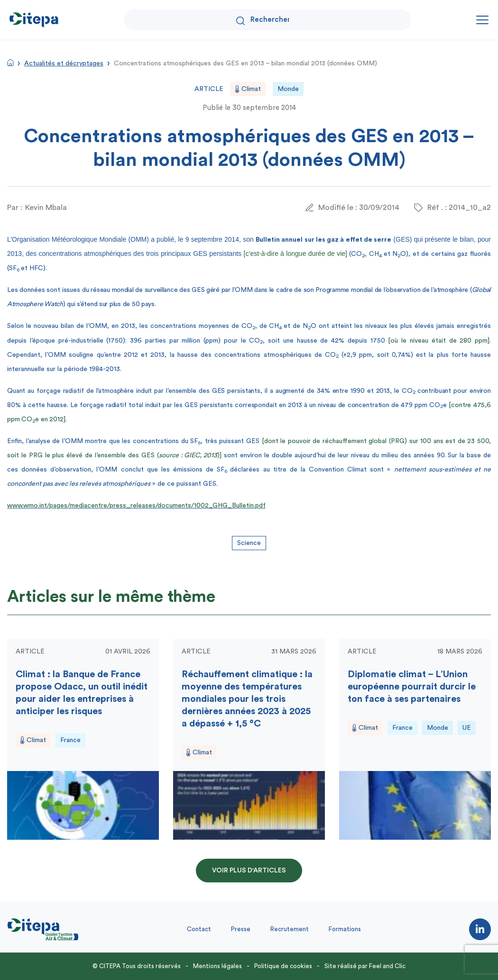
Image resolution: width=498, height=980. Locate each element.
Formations (345, 929)
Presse (241, 929)
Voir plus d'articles (249, 871)
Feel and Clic (387, 966)
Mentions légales (217, 966)
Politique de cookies (283, 966)
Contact (199, 929)
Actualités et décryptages (64, 64)
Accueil (10, 63)
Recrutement (290, 929)
